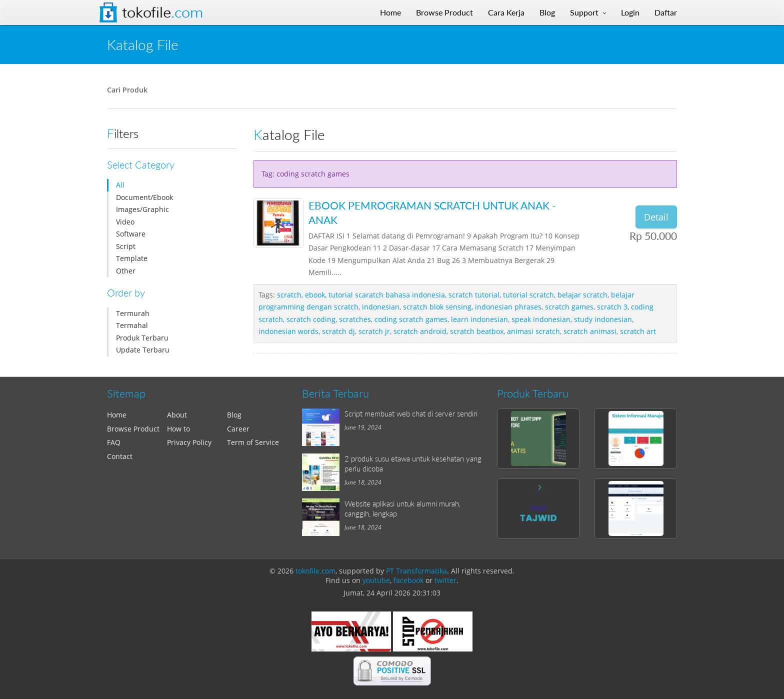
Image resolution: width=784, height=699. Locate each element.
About (177, 415)
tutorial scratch (528, 295)
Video (125, 222)
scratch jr (374, 331)
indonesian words (288, 331)
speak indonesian (541, 319)
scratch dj (338, 331)
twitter (445, 580)
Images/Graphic (142, 209)
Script (126, 246)
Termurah (133, 313)
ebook (315, 295)
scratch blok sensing (437, 307)
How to (178, 429)
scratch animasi (590, 331)
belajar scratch (582, 295)
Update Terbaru (143, 350)
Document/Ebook (144, 197)
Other (126, 271)
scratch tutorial (474, 295)
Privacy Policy (189, 442)
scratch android (420, 331)
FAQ (114, 442)
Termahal (132, 325)
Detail (656, 217)
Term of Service (253, 442)
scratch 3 (612, 307)
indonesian (381, 307)
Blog (234, 415)
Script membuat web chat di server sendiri (411, 413)
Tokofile (162, 12)
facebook (408, 580)
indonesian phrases (508, 307)
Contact (120, 456)
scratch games (569, 307)
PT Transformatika (416, 571)
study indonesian (603, 319)
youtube (376, 580)
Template (132, 258)
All (120, 185)
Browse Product (133, 429)
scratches (355, 319)
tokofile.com (315, 571)
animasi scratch (533, 331)
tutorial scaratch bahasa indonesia (387, 295)
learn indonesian (479, 319)
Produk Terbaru (142, 338)
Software (131, 234)
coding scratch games (411, 319)
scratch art (638, 331)
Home (117, 415)
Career (238, 429)
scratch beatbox (477, 331)
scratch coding (311, 319)
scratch (289, 295)
